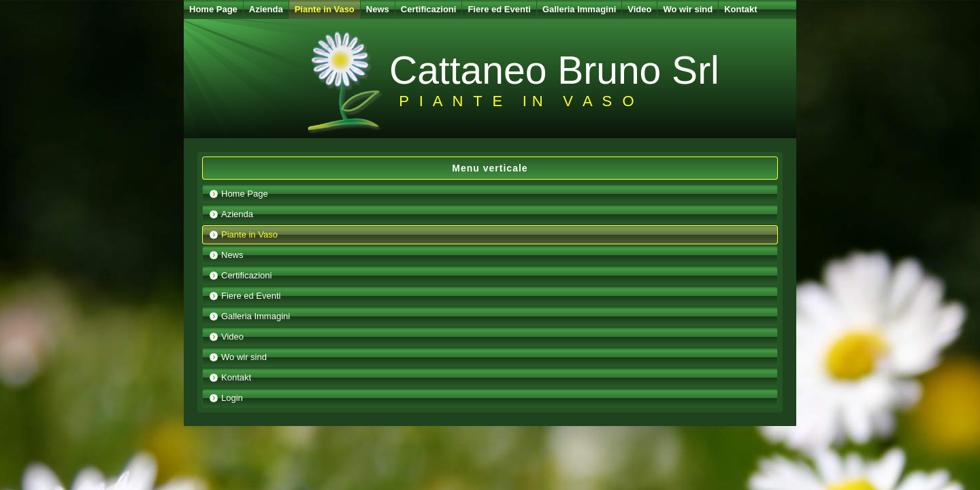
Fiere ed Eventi (499, 9)
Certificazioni (429, 9)
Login (232, 398)
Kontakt (740, 9)
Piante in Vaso (325, 9)
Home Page (213, 9)
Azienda (266, 9)
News (378, 9)
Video (639, 9)
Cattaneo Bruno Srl (554, 70)
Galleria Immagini (579, 9)
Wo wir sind (688, 9)
